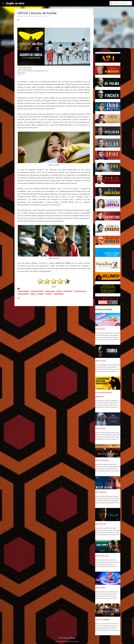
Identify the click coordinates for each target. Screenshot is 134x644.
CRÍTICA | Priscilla (100, 524)
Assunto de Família (24, 291)
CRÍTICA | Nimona (100, 588)
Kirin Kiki (33, 294)
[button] (18, 20)
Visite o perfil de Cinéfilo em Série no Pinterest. (29, 307)
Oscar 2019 (49, 294)
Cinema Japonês (50, 291)
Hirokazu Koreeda (23, 294)
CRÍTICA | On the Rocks (102, 460)
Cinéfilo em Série (15, 3)
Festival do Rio (68, 291)
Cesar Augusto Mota (37, 291)
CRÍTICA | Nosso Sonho (102, 556)
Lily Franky (40, 294)
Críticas (59, 291)
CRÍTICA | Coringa (100, 361)
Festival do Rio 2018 (80, 291)
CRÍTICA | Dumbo (100, 428)
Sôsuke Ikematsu (59, 294)
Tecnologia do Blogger (67, 638)
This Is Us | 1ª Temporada (103, 620)
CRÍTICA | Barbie (100, 329)
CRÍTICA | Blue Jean (101, 492)
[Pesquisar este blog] (123, 3)
